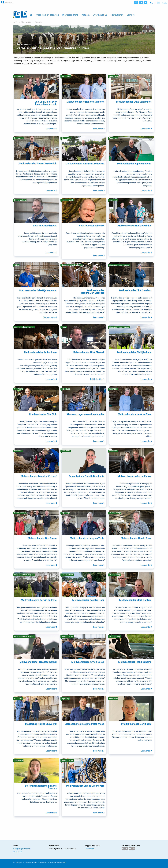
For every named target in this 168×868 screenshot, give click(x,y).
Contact (131, 15)
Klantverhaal (26, 22)
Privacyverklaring (32, 863)
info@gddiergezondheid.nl (22, 849)
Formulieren (117, 15)
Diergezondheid (70, 15)
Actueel (86, 15)
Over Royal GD (100, 15)
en (158, 3)
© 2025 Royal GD (19, 863)
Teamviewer (90, 849)
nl (151, 3)
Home (15, 22)
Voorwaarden (61, 863)
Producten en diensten (47, 15)
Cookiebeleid (43, 863)
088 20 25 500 (17, 852)
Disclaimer (52, 863)
